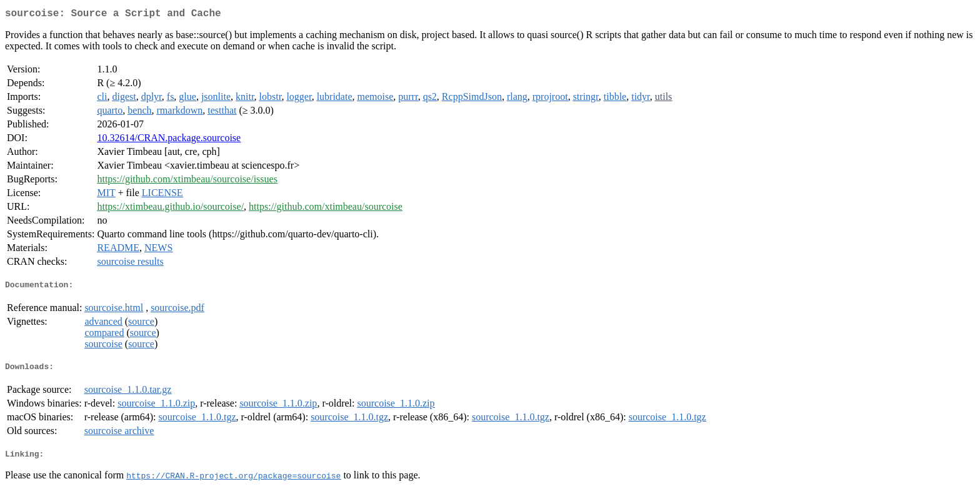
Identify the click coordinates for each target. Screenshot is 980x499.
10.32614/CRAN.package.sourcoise (169, 140)
